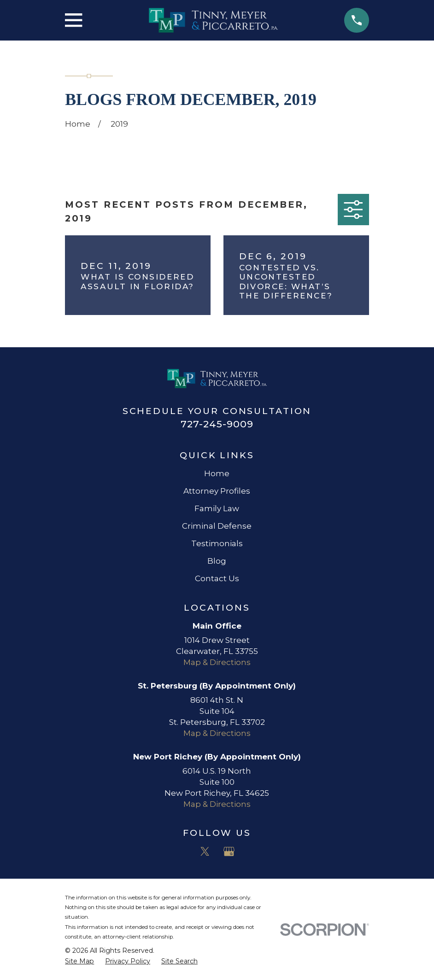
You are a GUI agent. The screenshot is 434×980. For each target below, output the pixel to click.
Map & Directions (217, 662)
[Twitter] (205, 852)
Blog (217, 561)
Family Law (217, 508)
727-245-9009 (217, 424)
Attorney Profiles (217, 491)
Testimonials (217, 543)
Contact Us (217, 578)
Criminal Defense (217, 526)
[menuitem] (79, 962)
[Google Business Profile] (229, 852)
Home (217, 473)
